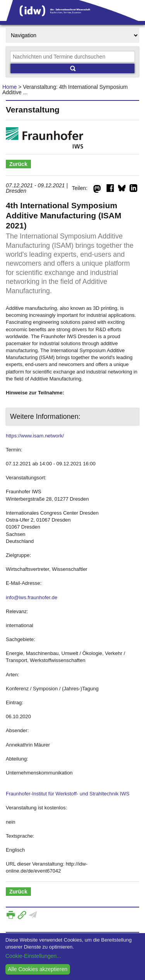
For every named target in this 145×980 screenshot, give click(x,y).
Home (9, 87)
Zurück (18, 164)
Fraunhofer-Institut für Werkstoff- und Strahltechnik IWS (68, 794)
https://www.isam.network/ (35, 436)
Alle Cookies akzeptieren (38, 969)
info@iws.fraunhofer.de (32, 597)
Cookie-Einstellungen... (33, 956)
